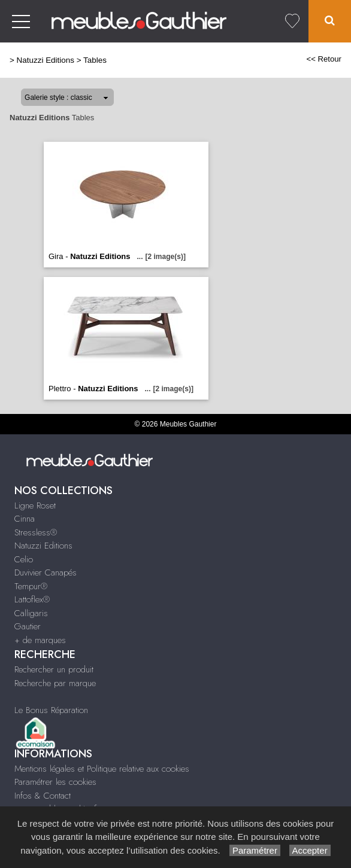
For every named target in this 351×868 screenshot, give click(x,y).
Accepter (310, 850)
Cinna (25, 519)
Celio (24, 559)
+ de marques (40, 640)
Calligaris (31, 613)
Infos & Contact (43, 796)
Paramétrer (255, 850)
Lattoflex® (32, 599)
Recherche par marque (55, 683)
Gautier (28, 626)
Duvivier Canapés (46, 572)
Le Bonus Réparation (51, 710)
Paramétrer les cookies (55, 782)
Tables (95, 60)
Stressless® (36, 532)
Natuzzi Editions (46, 60)
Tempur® (31, 586)
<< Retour (324, 59)
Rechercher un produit (54, 669)
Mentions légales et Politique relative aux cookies (102, 769)
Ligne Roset (35, 505)
